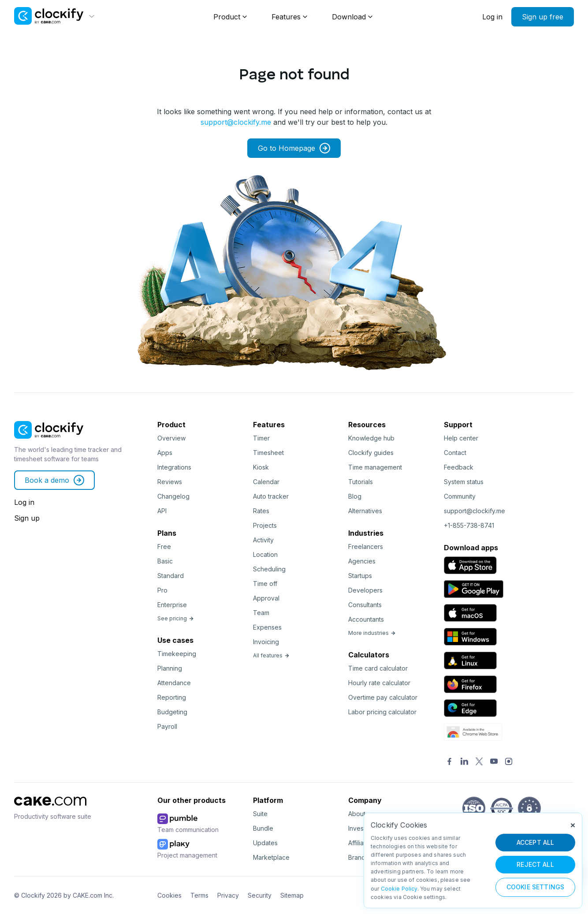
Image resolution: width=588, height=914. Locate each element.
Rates (261, 511)
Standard (171, 576)
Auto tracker (271, 496)
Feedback (459, 467)
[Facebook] (450, 762)
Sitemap (292, 895)
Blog (355, 496)
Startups (360, 576)
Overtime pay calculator (383, 697)
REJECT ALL (535, 864)
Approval (266, 598)
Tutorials (361, 482)
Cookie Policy (399, 889)
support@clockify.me (236, 122)
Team (261, 613)
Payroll (167, 726)
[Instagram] (509, 762)
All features (271, 655)
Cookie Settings (535, 887)
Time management (375, 467)
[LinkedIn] (464, 762)
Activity (263, 540)
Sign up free (543, 17)
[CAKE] (50, 808)
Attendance (174, 683)
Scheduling (269, 569)
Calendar (266, 482)
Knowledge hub (371, 438)
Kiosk (261, 467)
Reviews (170, 482)
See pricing (176, 618)
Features (286, 17)
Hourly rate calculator (379, 683)
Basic (165, 561)
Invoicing (266, 642)
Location (265, 554)
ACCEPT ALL (536, 842)
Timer (261, 438)
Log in (492, 17)
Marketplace (271, 857)
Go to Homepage (294, 148)
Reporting (172, 697)
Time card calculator (378, 668)
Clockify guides (371, 453)
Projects (265, 525)
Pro (162, 590)
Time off (265, 584)
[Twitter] (479, 762)
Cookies (169, 895)
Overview (171, 438)
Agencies (362, 561)
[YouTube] (494, 762)
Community (460, 496)
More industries (372, 633)
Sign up (27, 518)
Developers (365, 590)
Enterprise (172, 605)
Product (227, 17)
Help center (461, 438)
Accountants (366, 619)
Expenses (267, 627)
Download (349, 17)
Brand (357, 857)
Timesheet (268, 453)
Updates (265, 843)
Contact (455, 453)
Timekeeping (177, 654)
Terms (199, 895)
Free (164, 547)
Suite (260, 814)
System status (464, 482)
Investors (361, 828)
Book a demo (54, 480)
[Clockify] (49, 441)
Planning (170, 668)
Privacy (228, 895)
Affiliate (359, 843)
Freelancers (366, 547)
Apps (165, 453)
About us (361, 814)
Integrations (174, 467)
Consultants (365, 605)
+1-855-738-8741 (469, 525)
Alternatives (365, 511)
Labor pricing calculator (382, 712)
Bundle (263, 828)
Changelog (173, 496)
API (162, 511)
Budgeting (172, 712)
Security (260, 895)
